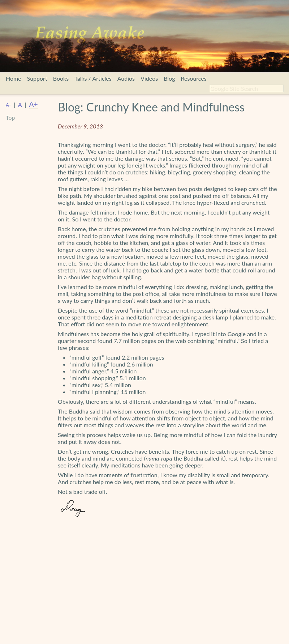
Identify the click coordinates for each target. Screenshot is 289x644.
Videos (149, 78)
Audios (126, 78)
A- (8, 105)
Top (10, 117)
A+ (34, 104)
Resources (193, 78)
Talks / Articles (93, 78)
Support (37, 78)
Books (61, 78)
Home (14, 78)
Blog (169, 78)
